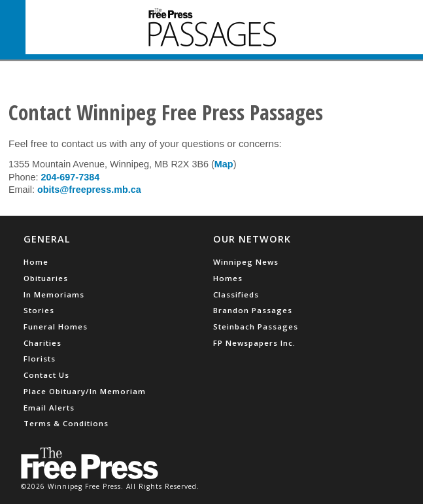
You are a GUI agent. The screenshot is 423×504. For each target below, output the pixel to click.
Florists (40, 359)
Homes (228, 278)
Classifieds (236, 294)
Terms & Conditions (66, 423)
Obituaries (46, 278)
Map (224, 164)
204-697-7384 (71, 177)
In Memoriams (54, 294)
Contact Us (46, 375)
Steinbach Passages (256, 327)
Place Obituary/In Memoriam (85, 391)
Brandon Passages (253, 310)
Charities (42, 343)
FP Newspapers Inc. (254, 343)
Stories (39, 310)
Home (36, 262)
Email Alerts (49, 408)
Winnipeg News (246, 262)
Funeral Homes (56, 327)
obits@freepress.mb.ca (89, 190)
